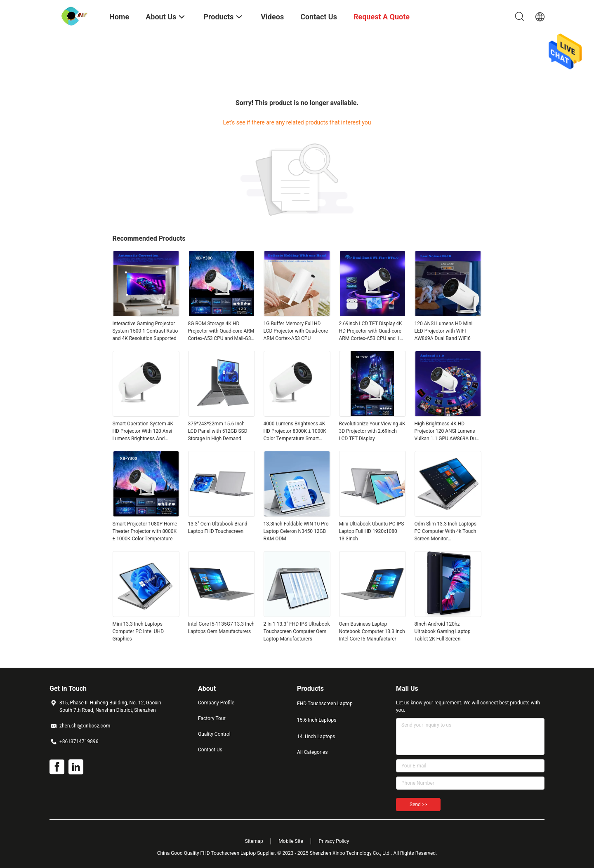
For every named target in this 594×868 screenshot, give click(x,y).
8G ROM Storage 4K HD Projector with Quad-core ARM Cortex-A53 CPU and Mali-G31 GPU (221, 331)
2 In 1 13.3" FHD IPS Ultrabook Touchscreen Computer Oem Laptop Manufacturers (297, 631)
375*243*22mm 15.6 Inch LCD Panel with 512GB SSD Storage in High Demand (218, 431)
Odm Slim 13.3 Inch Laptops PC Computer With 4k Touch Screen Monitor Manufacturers (445, 532)
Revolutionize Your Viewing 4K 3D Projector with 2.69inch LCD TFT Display (372, 431)
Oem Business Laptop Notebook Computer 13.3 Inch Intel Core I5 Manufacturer (372, 631)
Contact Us (210, 750)
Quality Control (214, 734)
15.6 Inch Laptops (317, 720)
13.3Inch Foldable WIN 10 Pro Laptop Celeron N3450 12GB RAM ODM (296, 531)
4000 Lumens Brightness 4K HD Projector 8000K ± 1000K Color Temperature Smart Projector (295, 432)
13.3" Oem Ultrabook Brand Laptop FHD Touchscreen (218, 528)
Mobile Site (291, 841)
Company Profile (216, 703)
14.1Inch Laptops (316, 737)
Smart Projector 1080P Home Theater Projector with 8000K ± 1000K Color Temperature (145, 531)
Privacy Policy (334, 841)
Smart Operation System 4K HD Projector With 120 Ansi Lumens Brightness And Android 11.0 (143, 432)
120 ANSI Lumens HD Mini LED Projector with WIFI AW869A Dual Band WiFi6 (444, 331)
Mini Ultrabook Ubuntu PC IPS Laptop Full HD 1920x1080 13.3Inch (372, 531)
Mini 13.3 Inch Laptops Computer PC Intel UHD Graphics (138, 631)
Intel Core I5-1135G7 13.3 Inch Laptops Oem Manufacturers (221, 628)
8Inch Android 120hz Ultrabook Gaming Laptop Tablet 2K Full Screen (443, 631)
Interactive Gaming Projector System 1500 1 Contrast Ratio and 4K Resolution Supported (145, 331)
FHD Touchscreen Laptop (325, 704)
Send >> (418, 805)
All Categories (312, 752)
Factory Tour (212, 718)
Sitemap (254, 841)
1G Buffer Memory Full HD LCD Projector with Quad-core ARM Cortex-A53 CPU (296, 331)
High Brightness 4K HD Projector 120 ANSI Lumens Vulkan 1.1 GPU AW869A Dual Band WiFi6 (447, 432)
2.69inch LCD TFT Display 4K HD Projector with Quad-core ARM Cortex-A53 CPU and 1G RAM (371, 331)
